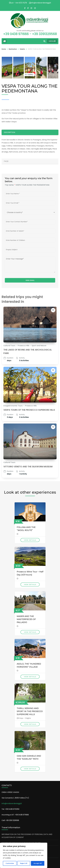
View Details (30, 540)
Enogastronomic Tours (13, 406)
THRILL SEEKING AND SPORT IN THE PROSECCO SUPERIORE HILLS (30, 711)
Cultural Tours (9, 346)
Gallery (30, 75)
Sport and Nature (39, 346)
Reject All (24, 863)
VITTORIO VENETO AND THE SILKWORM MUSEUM (28, 467)
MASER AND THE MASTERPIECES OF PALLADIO (26, 619)
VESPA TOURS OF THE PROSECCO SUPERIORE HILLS (29, 410)
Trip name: (10, 185)
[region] (24, 855)
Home (4, 49)
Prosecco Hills (23, 346)
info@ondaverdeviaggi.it (12, 803)
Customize (10, 863)
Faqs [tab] (6, 161)
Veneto (22, 49)
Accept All (38, 863)
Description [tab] (9, 132)
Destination (13, 49)
